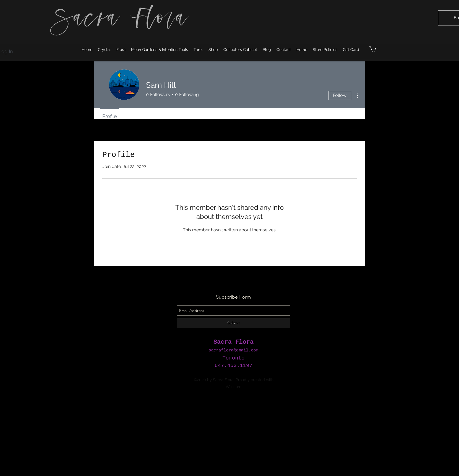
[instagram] (225, 363)
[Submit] (233, 323)
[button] (373, 49)
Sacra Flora (234, 342)
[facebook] (234, 363)
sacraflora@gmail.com (233, 350)
